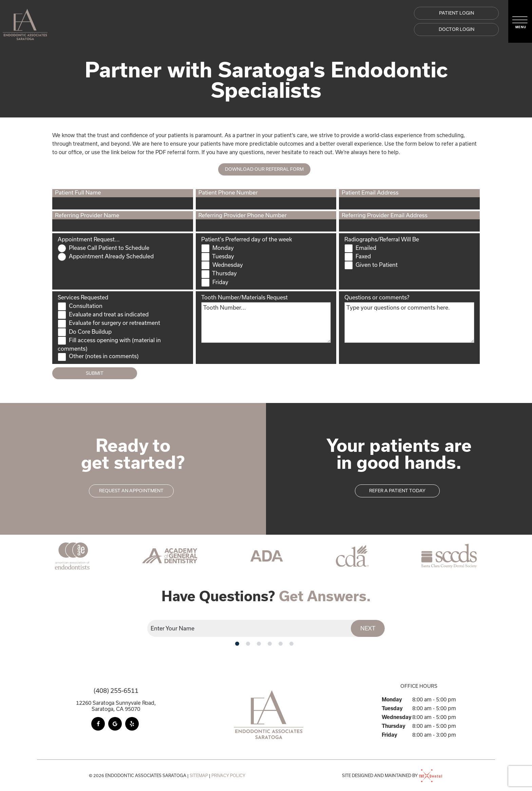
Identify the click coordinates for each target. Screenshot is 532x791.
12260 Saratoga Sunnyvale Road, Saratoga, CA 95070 (116, 706)
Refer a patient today (397, 491)
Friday (389, 735)
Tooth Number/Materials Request (244, 297)
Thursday (394, 726)
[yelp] (132, 724)
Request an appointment (131, 491)
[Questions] (409, 323)
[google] (115, 724)
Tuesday (392, 708)
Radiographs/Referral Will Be (382, 239)
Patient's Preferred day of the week (247, 239)
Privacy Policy (228, 775)
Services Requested (83, 297)
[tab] (237, 643)
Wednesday (397, 717)
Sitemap (199, 775)
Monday (392, 700)
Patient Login (457, 13)
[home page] (25, 21)
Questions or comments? (377, 297)
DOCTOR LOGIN (457, 29)
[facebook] (98, 724)
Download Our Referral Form (264, 169)
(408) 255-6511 (116, 691)
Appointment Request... (89, 239)
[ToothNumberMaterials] (266, 323)
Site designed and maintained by (393, 775)
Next (368, 628)
